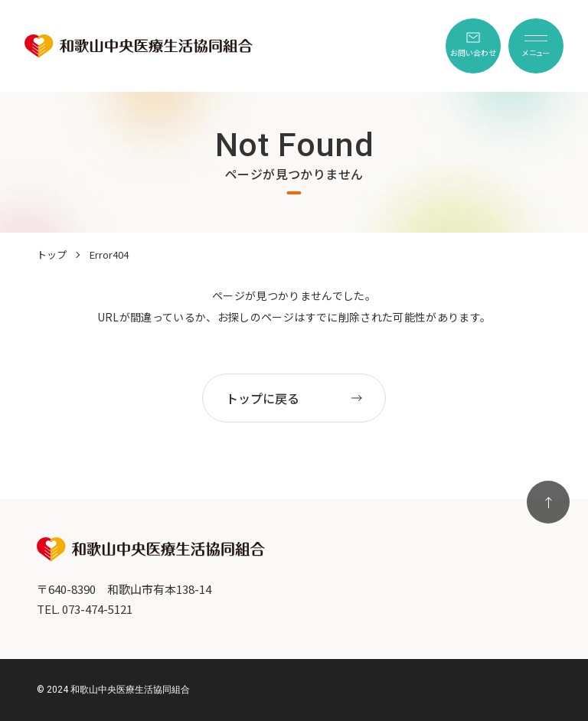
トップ (52, 254)
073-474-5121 (97, 609)
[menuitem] (473, 46)
